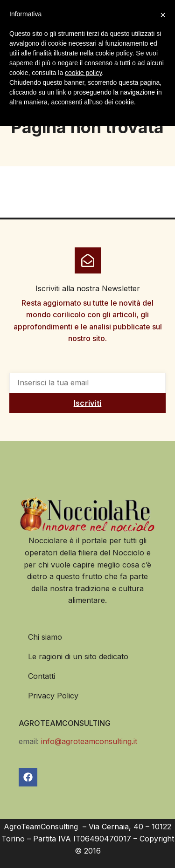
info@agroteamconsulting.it (89, 741)
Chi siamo (45, 637)
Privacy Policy (53, 696)
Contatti (42, 676)
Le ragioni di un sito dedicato (78, 656)
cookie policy (83, 73)
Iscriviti (88, 403)
